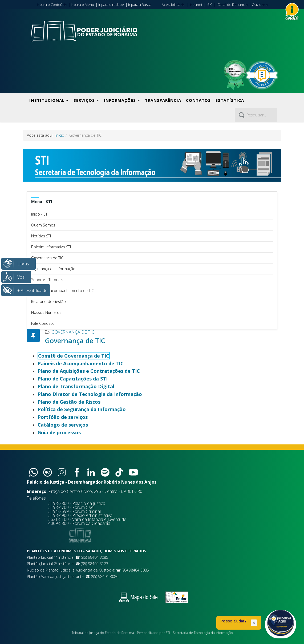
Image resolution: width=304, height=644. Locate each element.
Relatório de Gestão (48, 301)
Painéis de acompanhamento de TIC (62, 291)
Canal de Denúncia (232, 5)
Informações (120, 100)
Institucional (47, 100)
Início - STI (40, 214)
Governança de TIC (47, 258)
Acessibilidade (173, 5)
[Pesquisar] (256, 115)
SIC (210, 5)
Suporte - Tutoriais (47, 280)
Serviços (84, 100)
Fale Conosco (43, 323)
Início (60, 135)
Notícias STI (41, 236)
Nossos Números (46, 312)
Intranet (196, 5)
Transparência (163, 100)
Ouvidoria (260, 5)
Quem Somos (43, 225)
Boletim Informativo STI (51, 247)
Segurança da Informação (53, 269)
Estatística (230, 100)
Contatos (198, 100)
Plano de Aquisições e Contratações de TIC (89, 371)
